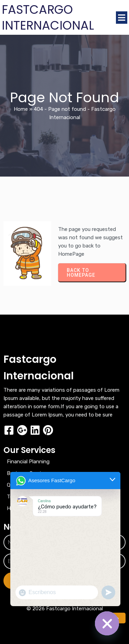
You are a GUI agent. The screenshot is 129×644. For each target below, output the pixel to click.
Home (21, 109)
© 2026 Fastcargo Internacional (65, 609)
